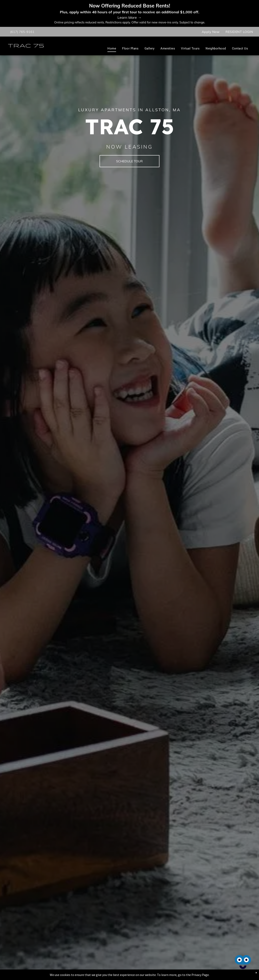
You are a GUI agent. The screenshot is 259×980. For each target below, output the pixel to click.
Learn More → (129, 17)
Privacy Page (200, 975)
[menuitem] (211, 32)
